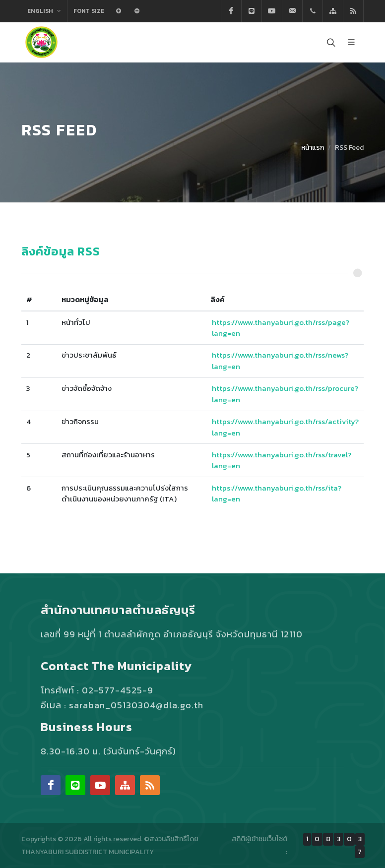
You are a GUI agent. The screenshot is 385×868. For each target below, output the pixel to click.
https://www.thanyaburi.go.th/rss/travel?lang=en (282, 460)
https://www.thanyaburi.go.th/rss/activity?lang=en (285, 427)
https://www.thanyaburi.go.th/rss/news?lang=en (280, 361)
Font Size (89, 11)
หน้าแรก (313, 148)
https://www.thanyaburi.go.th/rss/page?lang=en (281, 328)
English (44, 11)
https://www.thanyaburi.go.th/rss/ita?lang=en (277, 494)
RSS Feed (349, 148)
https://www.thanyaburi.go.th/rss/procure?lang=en (285, 394)
